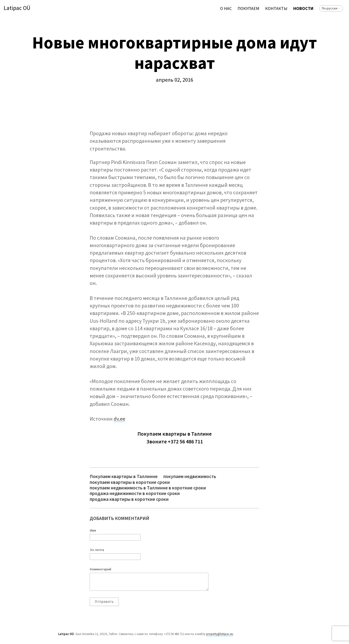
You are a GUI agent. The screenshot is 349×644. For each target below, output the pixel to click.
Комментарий (100, 569)
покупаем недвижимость (190, 476)
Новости (303, 8)
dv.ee (119, 419)
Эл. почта (97, 550)
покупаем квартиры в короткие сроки (130, 482)
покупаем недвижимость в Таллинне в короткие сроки (148, 488)
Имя (93, 530)
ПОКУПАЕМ (248, 8)
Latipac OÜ (17, 8)
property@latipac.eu (220, 634)
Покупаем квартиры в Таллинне (124, 476)
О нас (226, 8)
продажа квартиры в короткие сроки (129, 499)
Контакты (276, 8)
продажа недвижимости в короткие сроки (135, 493)
